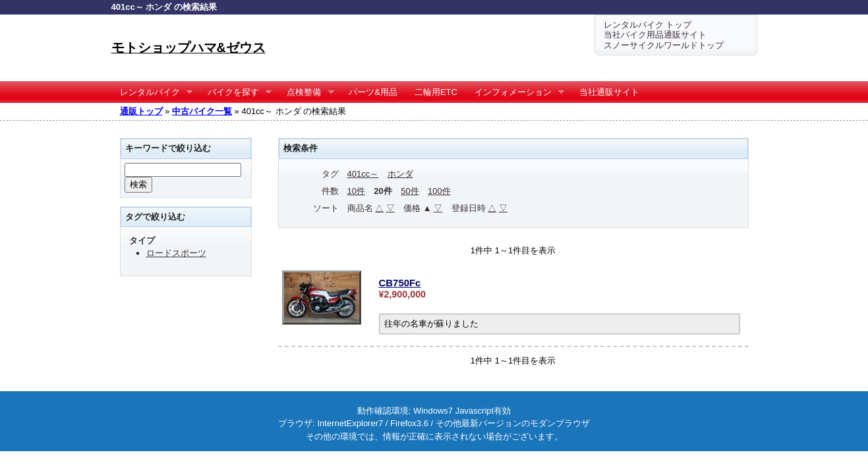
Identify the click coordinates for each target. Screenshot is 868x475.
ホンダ (400, 174)
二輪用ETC (436, 92)
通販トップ (141, 111)
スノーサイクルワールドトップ (664, 45)
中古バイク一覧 (202, 111)
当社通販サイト (609, 92)
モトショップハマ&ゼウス (188, 47)
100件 (439, 191)
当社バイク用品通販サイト (655, 35)
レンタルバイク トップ (648, 25)
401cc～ (363, 174)
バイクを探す (236, 92)
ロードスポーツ (176, 253)
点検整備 (306, 92)
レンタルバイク (152, 92)
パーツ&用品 (373, 92)
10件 (356, 191)
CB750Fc (400, 283)
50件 (410, 191)
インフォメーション (515, 92)
